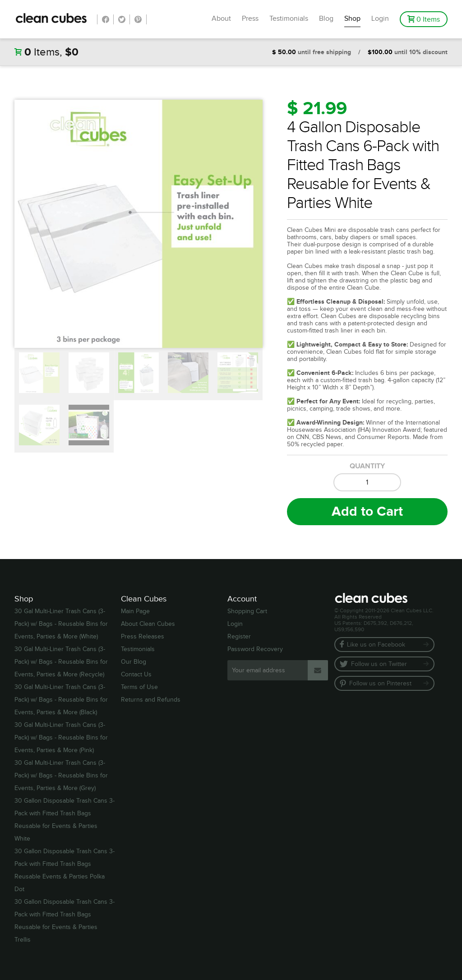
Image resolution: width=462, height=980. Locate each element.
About (221, 19)
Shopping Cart (247, 611)
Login (380, 19)
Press (250, 19)
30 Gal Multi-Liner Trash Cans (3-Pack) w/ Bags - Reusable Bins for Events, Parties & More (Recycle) (61, 662)
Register (239, 637)
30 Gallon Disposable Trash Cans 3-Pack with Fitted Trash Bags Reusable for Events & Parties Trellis (65, 921)
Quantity (367, 466)
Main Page (135, 611)
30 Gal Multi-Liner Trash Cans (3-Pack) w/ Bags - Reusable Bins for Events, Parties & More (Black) (61, 700)
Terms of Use (139, 687)
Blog (326, 19)
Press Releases (143, 637)
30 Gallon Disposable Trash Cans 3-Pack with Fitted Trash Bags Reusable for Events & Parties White (65, 820)
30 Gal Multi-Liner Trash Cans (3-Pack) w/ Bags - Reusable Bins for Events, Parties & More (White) (61, 624)
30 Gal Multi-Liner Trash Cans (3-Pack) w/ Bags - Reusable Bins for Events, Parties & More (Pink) (61, 738)
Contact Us (136, 675)
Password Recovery (255, 649)
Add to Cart (367, 512)
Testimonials (289, 19)
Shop (352, 19)
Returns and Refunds (151, 700)
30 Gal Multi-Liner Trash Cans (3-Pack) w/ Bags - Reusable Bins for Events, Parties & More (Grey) (61, 776)
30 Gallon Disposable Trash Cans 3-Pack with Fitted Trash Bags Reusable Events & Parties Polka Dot (65, 870)
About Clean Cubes (148, 624)
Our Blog (134, 662)
